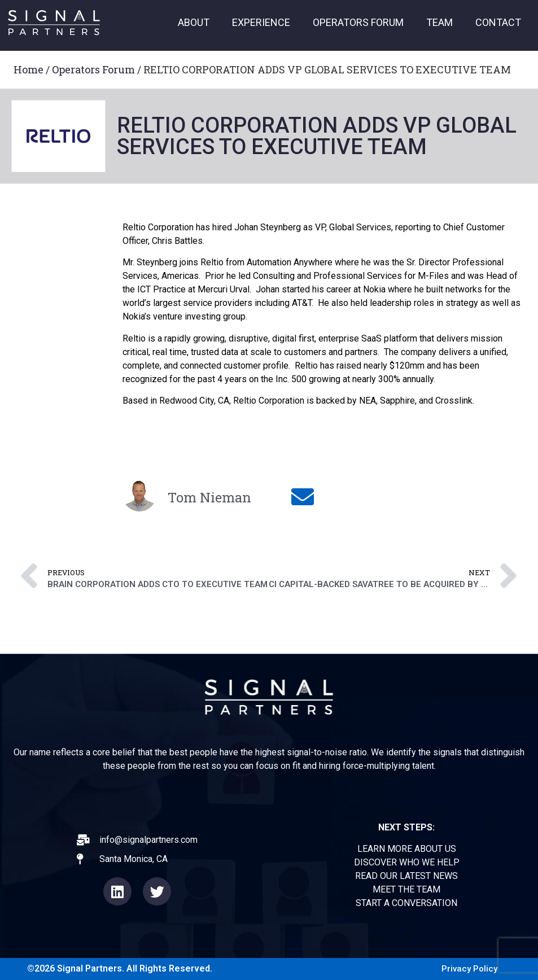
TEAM (439, 22)
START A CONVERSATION (406, 903)
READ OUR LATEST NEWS (406, 876)
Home (29, 69)
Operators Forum (93, 69)
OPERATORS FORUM (358, 22)
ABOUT (194, 22)
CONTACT (498, 22)
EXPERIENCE (261, 22)
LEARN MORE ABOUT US (407, 849)
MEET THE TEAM (406, 889)
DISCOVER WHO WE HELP (407, 862)
